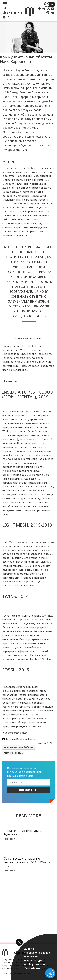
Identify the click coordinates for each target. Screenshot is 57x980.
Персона (10, 839)
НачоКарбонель (14, 753)
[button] (19, 942)
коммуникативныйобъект (19, 747)
